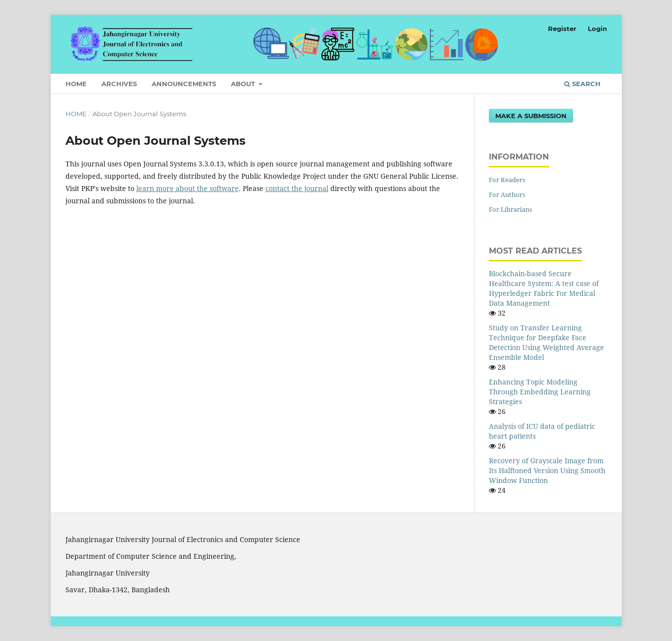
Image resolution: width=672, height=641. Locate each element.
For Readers (507, 180)
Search (582, 84)
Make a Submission (531, 116)
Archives (119, 84)
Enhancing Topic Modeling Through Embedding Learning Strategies (540, 392)
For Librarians (511, 209)
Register (562, 29)
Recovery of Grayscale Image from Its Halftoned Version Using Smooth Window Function (547, 470)
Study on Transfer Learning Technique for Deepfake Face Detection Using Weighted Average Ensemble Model (546, 342)
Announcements (184, 84)
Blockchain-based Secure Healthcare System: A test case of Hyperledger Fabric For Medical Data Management (544, 288)
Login (597, 29)
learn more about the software (188, 188)
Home (76, 84)
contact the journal (297, 188)
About (244, 84)
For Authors (507, 194)
